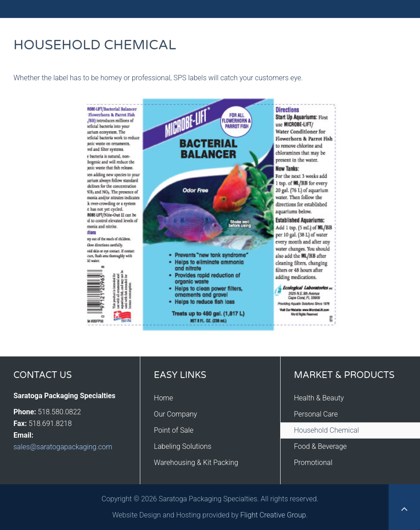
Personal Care (316, 414)
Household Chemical (327, 430)
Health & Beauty (319, 398)
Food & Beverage (320, 446)
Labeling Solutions (182, 446)
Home (163, 398)
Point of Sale (173, 430)
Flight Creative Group (273, 515)
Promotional (313, 463)
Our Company (175, 414)
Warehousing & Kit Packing (196, 463)
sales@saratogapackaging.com (63, 447)
